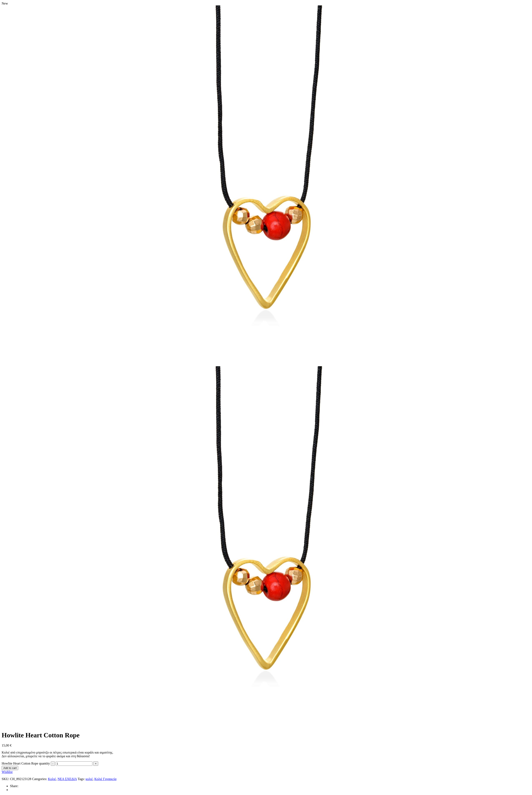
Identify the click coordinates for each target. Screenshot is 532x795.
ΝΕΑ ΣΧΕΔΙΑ (67, 779)
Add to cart (10, 768)
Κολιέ (52, 779)
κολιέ (89, 779)
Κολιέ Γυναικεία (105, 779)
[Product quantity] (74, 764)
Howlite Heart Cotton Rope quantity (26, 763)
